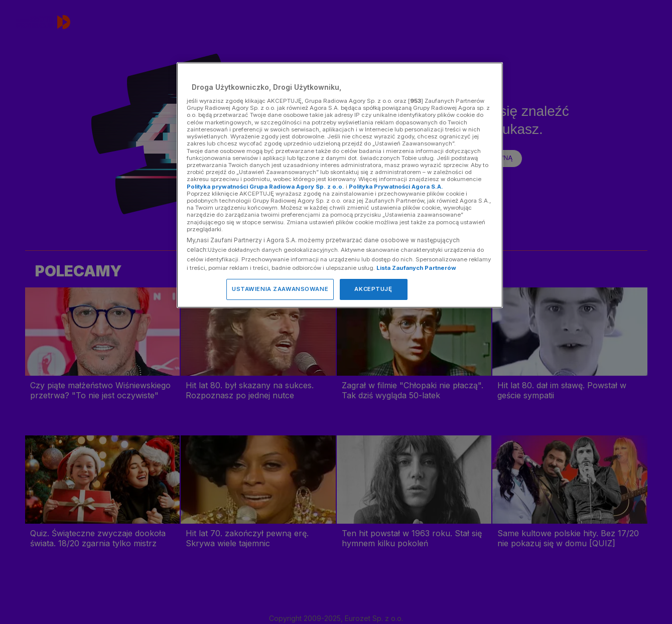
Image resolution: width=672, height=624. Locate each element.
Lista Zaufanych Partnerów (417, 268)
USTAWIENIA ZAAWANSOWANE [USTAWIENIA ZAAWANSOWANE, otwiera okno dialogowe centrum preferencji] (280, 289)
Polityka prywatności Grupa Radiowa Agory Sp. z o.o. (265, 187)
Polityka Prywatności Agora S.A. (396, 187)
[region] (340, 185)
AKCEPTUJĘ (373, 289)
